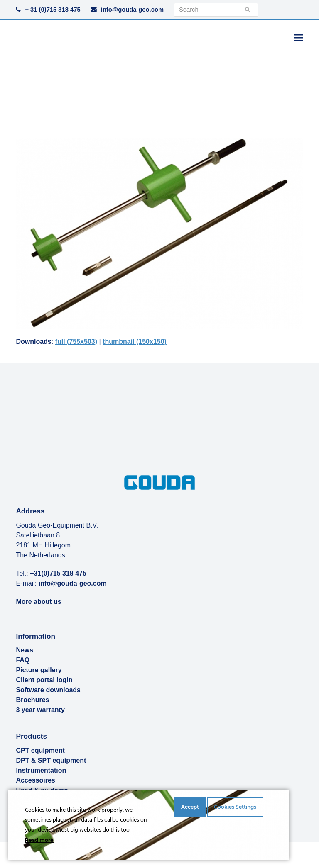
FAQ (23, 660)
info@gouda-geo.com (132, 10)
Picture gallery (39, 670)
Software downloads (48, 690)
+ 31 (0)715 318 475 (53, 10)
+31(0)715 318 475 (58, 573)
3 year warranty (40, 710)
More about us (38, 601)
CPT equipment (40, 750)
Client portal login (44, 680)
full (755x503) (76, 342)
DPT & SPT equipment (51, 760)
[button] (299, 38)
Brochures (32, 700)
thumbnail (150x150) (135, 342)
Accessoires (35, 780)
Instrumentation (41, 770)
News (25, 650)
